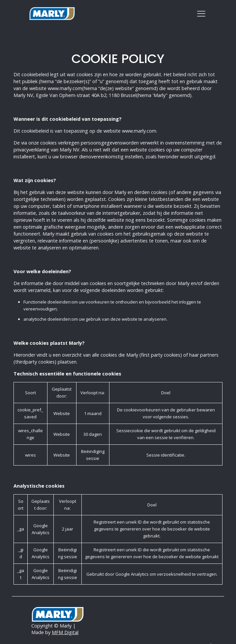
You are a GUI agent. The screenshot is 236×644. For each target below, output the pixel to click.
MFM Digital (65, 632)
